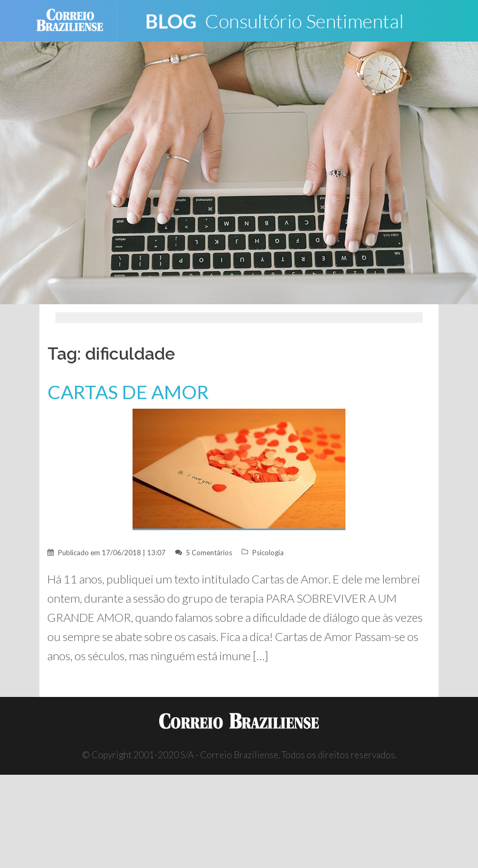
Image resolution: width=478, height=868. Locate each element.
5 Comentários (209, 553)
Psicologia (268, 553)
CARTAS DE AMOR (128, 392)
